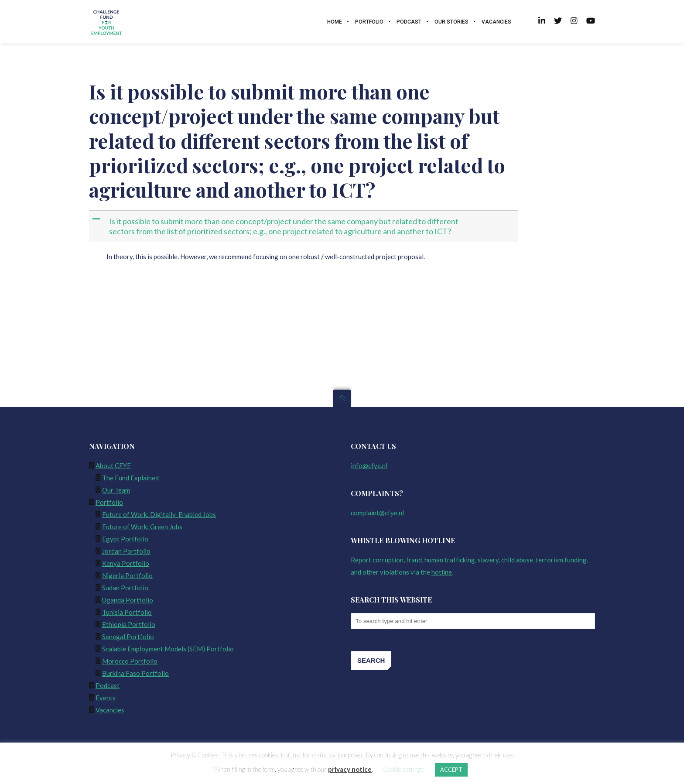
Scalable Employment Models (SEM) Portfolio (168, 649)
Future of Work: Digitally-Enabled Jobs (159, 514)
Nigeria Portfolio (127, 575)
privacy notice (350, 769)
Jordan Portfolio (126, 551)
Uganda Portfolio (128, 600)
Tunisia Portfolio (127, 612)
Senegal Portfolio (128, 637)
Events (106, 698)
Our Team (116, 490)
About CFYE (113, 466)
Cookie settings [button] (404, 769)
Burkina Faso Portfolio (135, 673)
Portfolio (109, 502)
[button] (304, 226)
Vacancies (110, 710)
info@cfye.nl (369, 466)
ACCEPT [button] (451, 770)
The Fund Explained (130, 478)
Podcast (108, 685)
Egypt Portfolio (125, 539)
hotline (442, 572)
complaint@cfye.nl (377, 513)
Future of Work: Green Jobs (142, 527)
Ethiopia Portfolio (129, 624)
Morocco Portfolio (130, 661)
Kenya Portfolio (126, 563)
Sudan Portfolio (125, 588)
